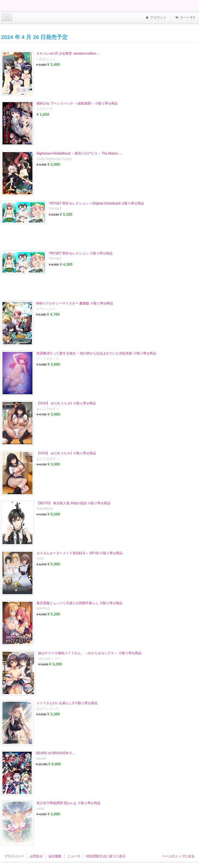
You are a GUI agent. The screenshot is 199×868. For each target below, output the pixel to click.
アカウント (156, 18)
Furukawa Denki (16, 6)
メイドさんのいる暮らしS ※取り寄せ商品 (67, 703)
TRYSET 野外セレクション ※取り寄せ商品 (81, 253)
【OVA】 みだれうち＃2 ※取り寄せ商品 (66, 403)
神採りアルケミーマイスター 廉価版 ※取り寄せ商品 (75, 303)
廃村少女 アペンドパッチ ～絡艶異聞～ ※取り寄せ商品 (77, 103)
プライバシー (14, 856)
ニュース (74, 856)
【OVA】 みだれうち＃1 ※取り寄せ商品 (66, 453)
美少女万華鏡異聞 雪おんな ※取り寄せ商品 (69, 803)
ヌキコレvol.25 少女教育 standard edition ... (68, 54)
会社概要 (55, 856)
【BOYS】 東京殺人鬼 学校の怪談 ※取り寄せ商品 (73, 503)
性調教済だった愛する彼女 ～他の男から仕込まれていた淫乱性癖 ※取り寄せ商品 (96, 353)
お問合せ (36, 856)
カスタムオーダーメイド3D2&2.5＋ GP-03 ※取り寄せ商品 (80, 553)
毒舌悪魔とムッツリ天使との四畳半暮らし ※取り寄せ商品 (79, 603)
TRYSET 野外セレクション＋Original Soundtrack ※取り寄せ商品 (96, 203)
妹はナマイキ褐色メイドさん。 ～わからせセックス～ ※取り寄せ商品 (90, 653)
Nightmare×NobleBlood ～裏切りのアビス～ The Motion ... (79, 153)
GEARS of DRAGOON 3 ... (55, 753)
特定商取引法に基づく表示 (106, 856)
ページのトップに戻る (178, 856)
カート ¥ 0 (185, 18)
